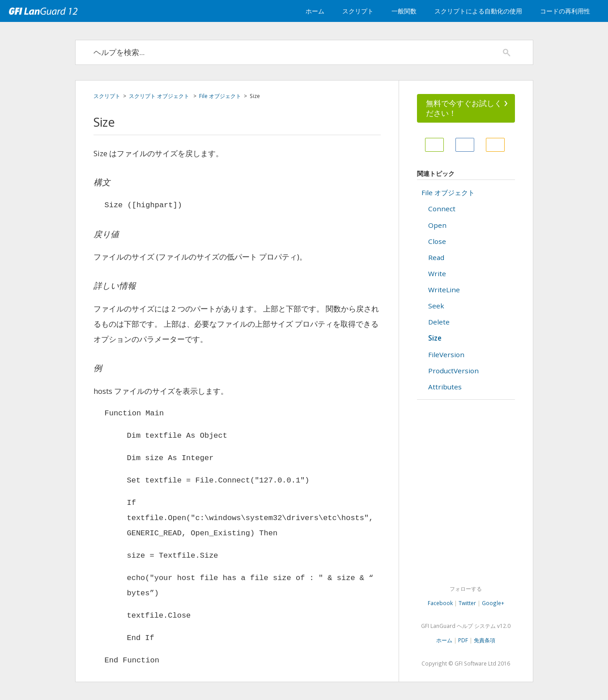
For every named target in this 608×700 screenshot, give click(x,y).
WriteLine (444, 290)
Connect (442, 209)
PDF (463, 640)
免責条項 (485, 640)
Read (436, 257)
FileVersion (446, 354)
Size (435, 338)
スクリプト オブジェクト (160, 96)
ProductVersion (453, 371)
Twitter (467, 603)
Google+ (493, 603)
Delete (439, 322)
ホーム (315, 11)
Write (437, 273)
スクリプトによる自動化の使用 (478, 11)
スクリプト (358, 11)
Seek (436, 306)
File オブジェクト (220, 96)
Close (437, 241)
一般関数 (404, 11)
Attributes (445, 387)
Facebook (440, 603)
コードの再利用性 (565, 11)
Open (437, 225)
